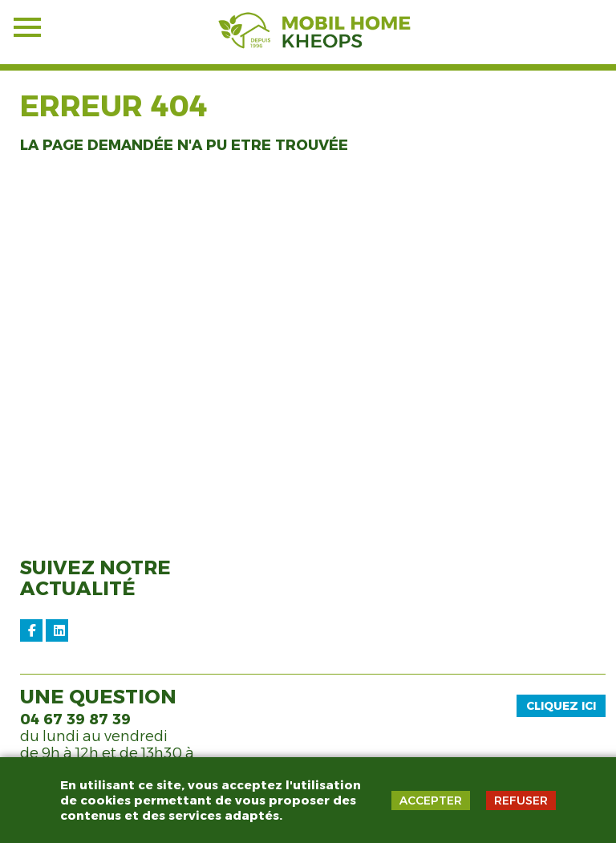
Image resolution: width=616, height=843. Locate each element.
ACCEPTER (431, 800)
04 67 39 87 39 (75, 719)
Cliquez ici (561, 706)
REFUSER (521, 800)
